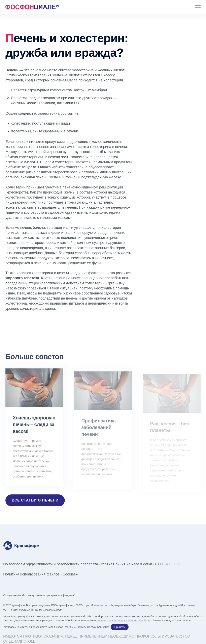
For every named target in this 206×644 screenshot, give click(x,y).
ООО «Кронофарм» (62, 605)
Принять (119, 627)
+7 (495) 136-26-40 (20, 610)
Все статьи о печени (35, 500)
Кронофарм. (19, 605)
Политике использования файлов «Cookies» (123, 620)
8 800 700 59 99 (168, 564)
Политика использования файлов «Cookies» (40, 574)
